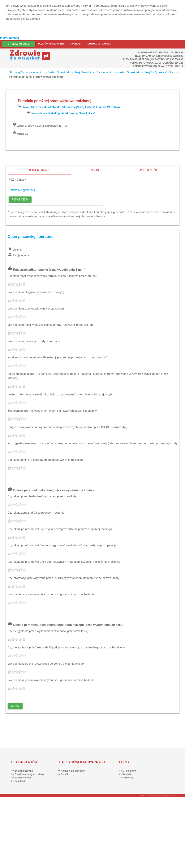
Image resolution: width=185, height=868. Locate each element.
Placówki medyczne (51, 44)
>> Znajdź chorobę (21, 778)
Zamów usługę (19, 44)
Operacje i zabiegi (99, 44)
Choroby (76, 44)
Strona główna (18, 72)
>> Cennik (63, 774)
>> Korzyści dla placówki (71, 771)
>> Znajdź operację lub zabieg (28, 774)
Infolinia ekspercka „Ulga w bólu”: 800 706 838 (153, 59)
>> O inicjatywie (128, 771)
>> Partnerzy (126, 778)
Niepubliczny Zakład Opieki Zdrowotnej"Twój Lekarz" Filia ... (138, 72)
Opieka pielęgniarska (22, 190)
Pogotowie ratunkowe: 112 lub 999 (161, 53)
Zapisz (15, 706)
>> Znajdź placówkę (22, 771)
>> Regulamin (19, 781)
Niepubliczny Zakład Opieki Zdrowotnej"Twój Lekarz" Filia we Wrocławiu (72, 107)
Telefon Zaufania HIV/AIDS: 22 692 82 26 (159, 56)
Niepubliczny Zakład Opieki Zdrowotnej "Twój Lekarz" (64, 72)
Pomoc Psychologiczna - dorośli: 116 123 (157, 63)
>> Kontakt (125, 774)
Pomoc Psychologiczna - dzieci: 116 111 (158, 66)
